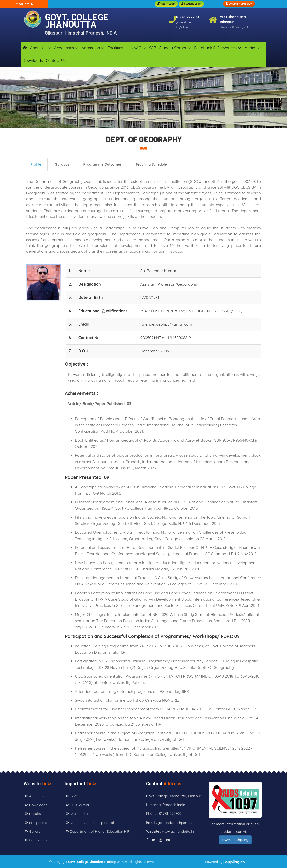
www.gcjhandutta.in (178, 831)
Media (250, 48)
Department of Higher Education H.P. (98, 831)
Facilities (115, 48)
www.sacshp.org (235, 840)
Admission (91, 48)
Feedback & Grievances (215, 48)
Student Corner (173, 48)
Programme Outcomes (103, 164)
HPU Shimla (77, 805)
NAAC (136, 48)
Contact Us (56, 60)
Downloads (33, 60)
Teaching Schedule (151, 164)
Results (33, 814)
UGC (71, 796)
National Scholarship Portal (90, 823)
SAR (153, 48)
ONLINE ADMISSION (239, 4)
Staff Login (166, 4)
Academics (64, 48)
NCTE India (77, 814)
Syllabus (62, 164)
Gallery (33, 831)
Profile (36, 164)
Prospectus (36, 823)
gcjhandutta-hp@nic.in (176, 823)
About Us (38, 48)
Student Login (191, 4)
